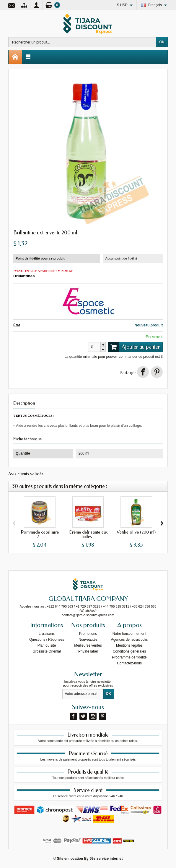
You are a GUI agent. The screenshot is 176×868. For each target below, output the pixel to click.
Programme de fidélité (129, 657)
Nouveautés (88, 640)
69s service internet (106, 859)
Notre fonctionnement (129, 634)
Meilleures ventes (88, 645)
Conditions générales (129, 651)
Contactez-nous (129, 663)
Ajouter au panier (134, 347)
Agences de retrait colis (129, 640)
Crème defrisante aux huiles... (88, 534)
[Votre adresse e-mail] (83, 694)
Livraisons (47, 634)
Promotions (88, 634)
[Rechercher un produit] (82, 42)
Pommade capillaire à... (40, 534)
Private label (88, 651)
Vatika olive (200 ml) (136, 532)
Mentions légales (129, 645)
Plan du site (47, 645)
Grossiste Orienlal (47, 651)
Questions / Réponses (47, 640)
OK (162, 42)
